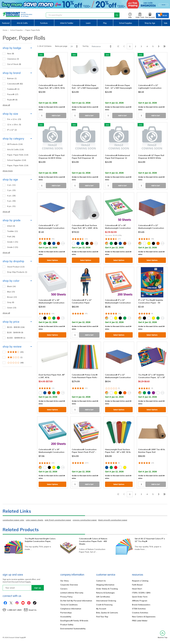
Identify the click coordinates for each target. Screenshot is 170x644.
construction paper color (13, 520)
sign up (38, 588)
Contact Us (101, 581)
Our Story (64, 581)
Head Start (137, 589)
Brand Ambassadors (141, 605)
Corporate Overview (69, 585)
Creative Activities (140, 613)
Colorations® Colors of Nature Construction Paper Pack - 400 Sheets (93, 541)
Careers (64, 589)
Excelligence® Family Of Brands (74, 621)
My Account (101, 609)
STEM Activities (139, 609)
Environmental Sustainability (73, 629)
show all (6, 105)
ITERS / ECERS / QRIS (141, 593)
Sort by (86, 46)
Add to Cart (56, 116)
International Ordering (106, 601)
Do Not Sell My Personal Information (76, 601)
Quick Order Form (140, 597)
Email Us (33, 610)
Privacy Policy (66, 597)
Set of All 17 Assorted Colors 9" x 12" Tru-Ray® (150, 540)
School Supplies (126, 23)
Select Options (52, 260)
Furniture (44, 23)
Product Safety (67, 625)
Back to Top (163, 634)
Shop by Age (150, 23)
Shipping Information (105, 585)
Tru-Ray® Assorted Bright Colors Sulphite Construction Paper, (40, 540)
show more (8, 171)
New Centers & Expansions (144, 617)
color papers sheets (34, 520)
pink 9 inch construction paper (58, 520)
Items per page (61, 46)
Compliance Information (71, 609)
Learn (88, 23)
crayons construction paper (85, 520)
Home (5, 30)
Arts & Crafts (22, 23)
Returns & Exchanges (105, 593)
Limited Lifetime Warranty (72, 593)
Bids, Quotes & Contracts (107, 613)
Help (130, 15)
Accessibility (66, 617)
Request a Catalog (140, 581)
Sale (166, 23)
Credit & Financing (104, 605)
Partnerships (66, 613)
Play (105, 23)
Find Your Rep (102, 617)
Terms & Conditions (69, 605)
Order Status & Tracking (107, 589)
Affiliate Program (140, 601)
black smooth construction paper (113, 520)
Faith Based (137, 585)
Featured (6, 23)
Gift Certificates (103, 597)
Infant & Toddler (67, 23)
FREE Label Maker (140, 621)
